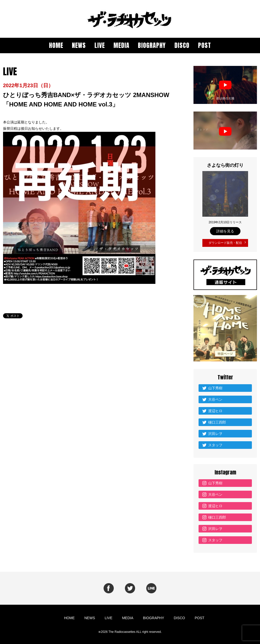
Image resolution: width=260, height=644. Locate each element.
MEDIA (121, 45)
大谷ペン (215, 398)
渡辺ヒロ (215, 409)
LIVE (100, 45)
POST (205, 45)
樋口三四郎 (217, 421)
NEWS (79, 45)
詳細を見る (225, 231)
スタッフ (215, 444)
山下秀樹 (215, 387)
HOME (56, 45)
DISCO (182, 45)
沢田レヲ (215, 432)
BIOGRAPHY (152, 45)
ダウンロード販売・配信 (225, 242)
